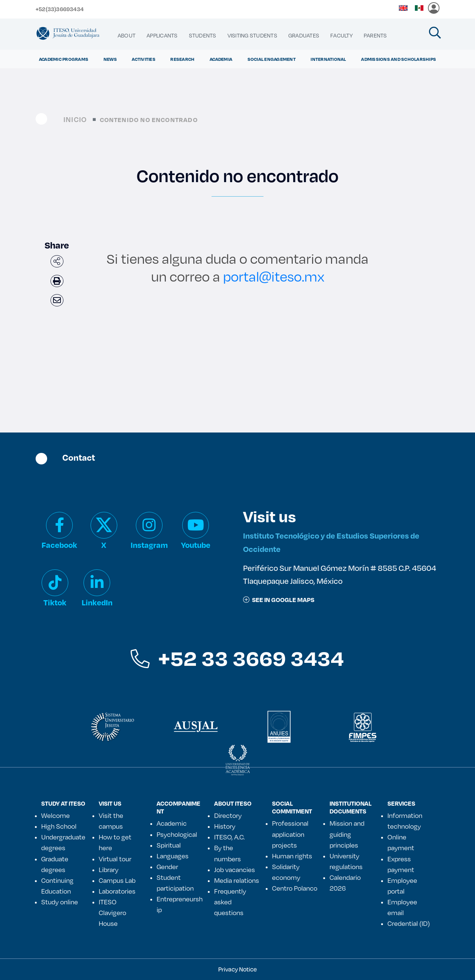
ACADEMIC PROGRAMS (64, 59)
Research (182, 59)
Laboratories (117, 891)
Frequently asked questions (230, 902)
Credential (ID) (409, 923)
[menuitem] (127, 36)
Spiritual (169, 845)
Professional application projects (290, 834)
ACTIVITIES (144, 59)
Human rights (292, 856)
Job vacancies (235, 869)
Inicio (75, 119)
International (328, 59)
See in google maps (279, 600)
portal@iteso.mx (274, 276)
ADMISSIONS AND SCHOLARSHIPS (399, 59)
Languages (173, 856)
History (225, 826)
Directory (228, 815)
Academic (172, 823)
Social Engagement (272, 59)
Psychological (177, 834)
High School (59, 826)
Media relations (237, 880)
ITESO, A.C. (229, 837)
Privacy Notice (237, 969)
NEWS (110, 59)
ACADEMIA (221, 59)
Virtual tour (115, 859)
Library (109, 869)
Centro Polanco (295, 888)
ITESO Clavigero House (112, 912)
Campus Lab (117, 880)
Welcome (55, 815)
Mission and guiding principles (347, 834)
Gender (167, 866)
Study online (60, 902)
